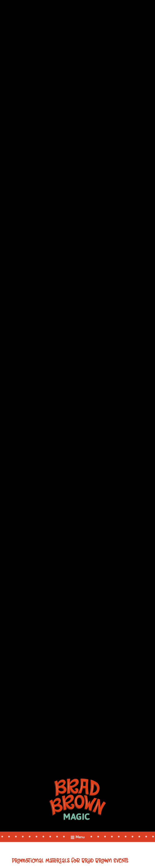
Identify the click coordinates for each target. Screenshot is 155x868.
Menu (77, 838)
